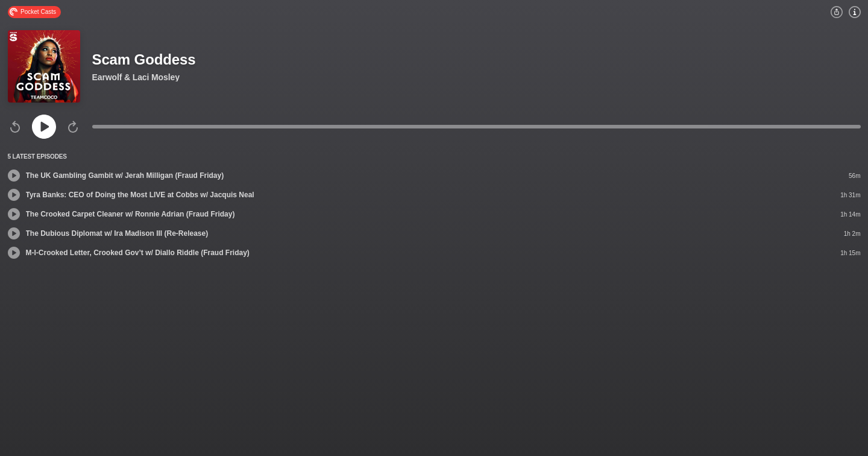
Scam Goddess (144, 59)
